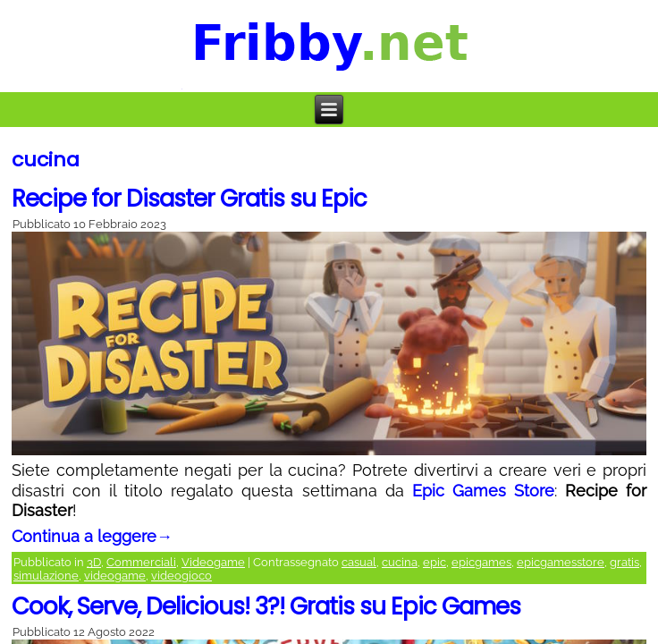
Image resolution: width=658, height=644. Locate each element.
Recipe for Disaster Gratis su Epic (189, 199)
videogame (115, 576)
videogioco (181, 576)
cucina (400, 562)
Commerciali (141, 562)
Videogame (213, 562)
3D (94, 562)
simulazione (46, 576)
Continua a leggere (92, 536)
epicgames (481, 562)
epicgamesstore (561, 562)
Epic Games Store (483, 491)
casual (359, 562)
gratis (624, 562)
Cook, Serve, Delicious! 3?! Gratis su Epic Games (266, 606)
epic (434, 562)
